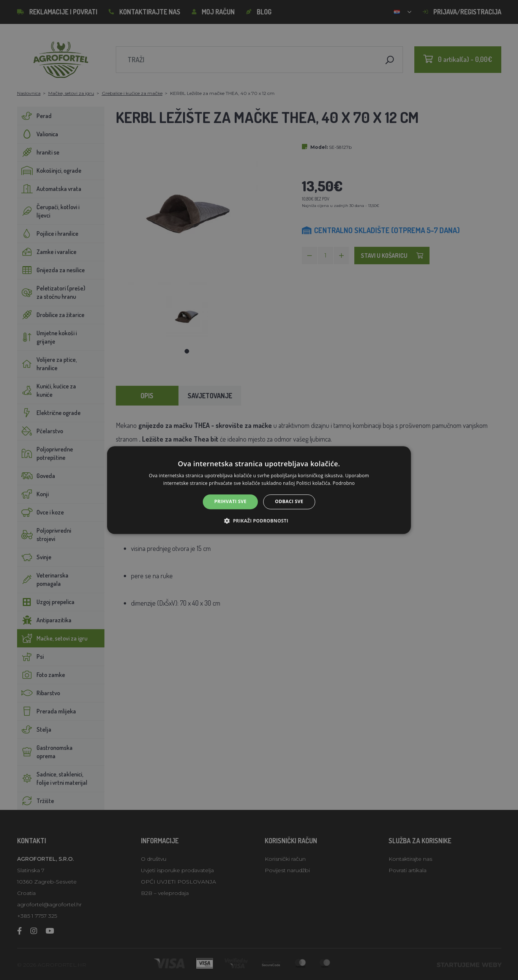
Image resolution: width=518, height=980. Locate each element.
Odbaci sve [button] (289, 502)
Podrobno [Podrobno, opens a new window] (344, 483)
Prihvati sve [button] (230, 502)
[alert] (259, 490)
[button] (259, 521)
